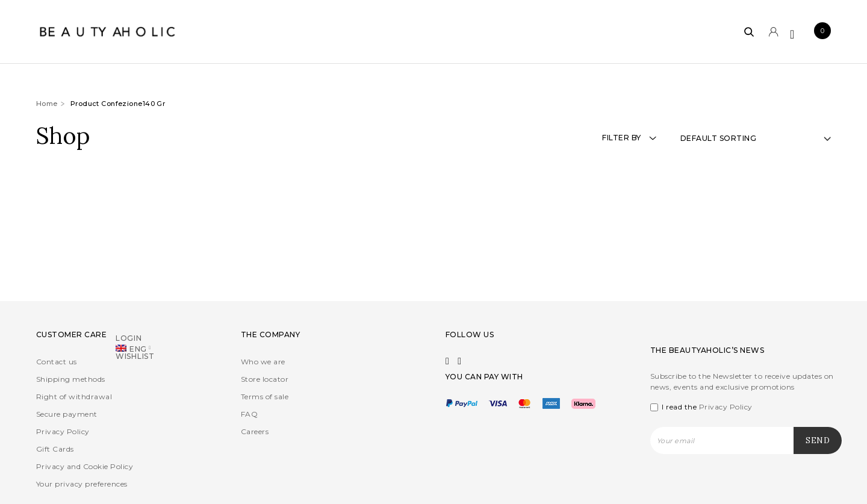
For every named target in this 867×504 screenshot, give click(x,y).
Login (129, 338)
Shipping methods (71, 379)
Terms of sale (265, 397)
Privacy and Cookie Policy (85, 466)
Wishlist (135, 356)
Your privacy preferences (82, 484)
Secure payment (67, 414)
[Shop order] (756, 138)
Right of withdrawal (74, 397)
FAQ (249, 414)
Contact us (57, 362)
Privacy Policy (63, 431)
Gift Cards (55, 449)
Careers (255, 431)
